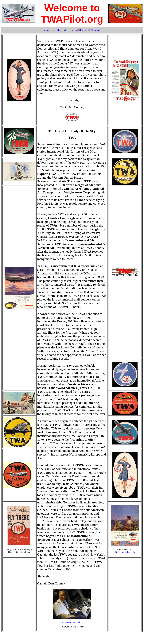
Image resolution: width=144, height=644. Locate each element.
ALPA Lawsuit (94, 30)
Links (53, 30)
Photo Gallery (63, 30)
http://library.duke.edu (125, 552)
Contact (74, 30)
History (83, 30)
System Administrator (72, 622)
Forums (46, 30)
